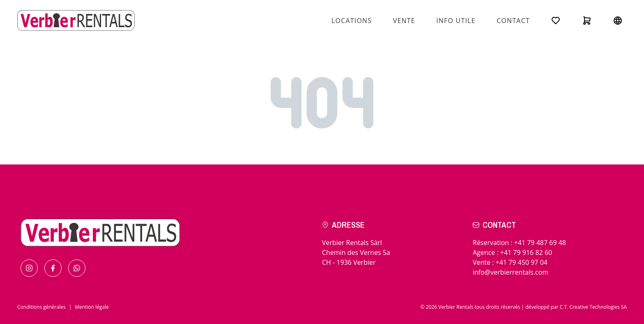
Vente (404, 21)
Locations (352, 21)
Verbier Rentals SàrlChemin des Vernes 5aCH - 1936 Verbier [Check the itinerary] (356, 252)
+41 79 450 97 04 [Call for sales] (522, 262)
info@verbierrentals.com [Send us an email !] (511, 272)
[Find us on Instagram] (29, 268)
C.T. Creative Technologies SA (593, 307)
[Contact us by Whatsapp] (77, 268)
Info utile (456, 21)
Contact (513, 21)
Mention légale (92, 307)
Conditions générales (41, 307)
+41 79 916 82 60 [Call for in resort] (526, 252)
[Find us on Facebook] (53, 268)
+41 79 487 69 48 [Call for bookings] (540, 243)
